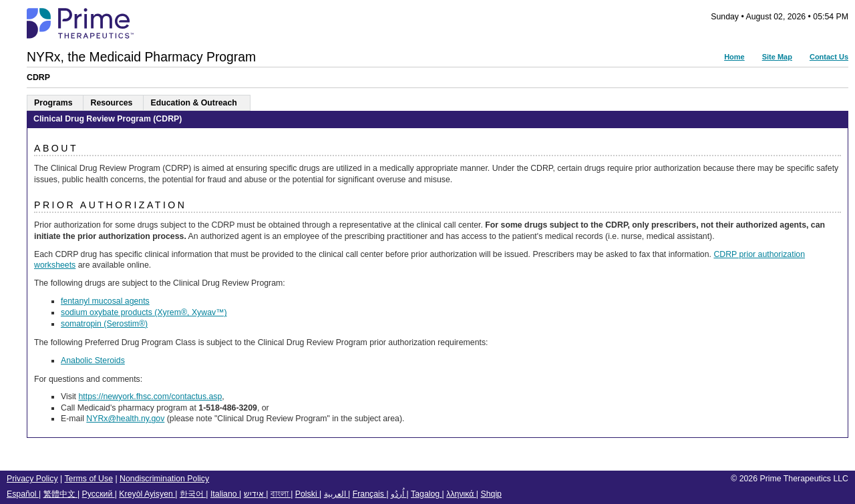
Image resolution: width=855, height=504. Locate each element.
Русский (99, 494)
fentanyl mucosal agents (105, 301)
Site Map (777, 57)
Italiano (225, 494)
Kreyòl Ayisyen (147, 494)
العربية (336, 494)
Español (23, 494)
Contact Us (829, 57)
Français (370, 494)
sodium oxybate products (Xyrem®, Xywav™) (144, 312)
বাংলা (281, 494)
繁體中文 (60, 494)
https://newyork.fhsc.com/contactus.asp (150, 397)
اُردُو (398, 494)
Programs (53, 103)
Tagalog (426, 494)
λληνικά (461, 494)
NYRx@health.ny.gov (125, 419)
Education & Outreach (193, 103)
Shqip (491, 494)
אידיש (255, 494)
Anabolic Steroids (93, 360)
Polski (307, 494)
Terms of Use (89, 479)
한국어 (193, 494)
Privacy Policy (32, 479)
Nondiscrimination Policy (164, 479)
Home (734, 57)
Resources (111, 103)
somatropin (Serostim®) (104, 324)
